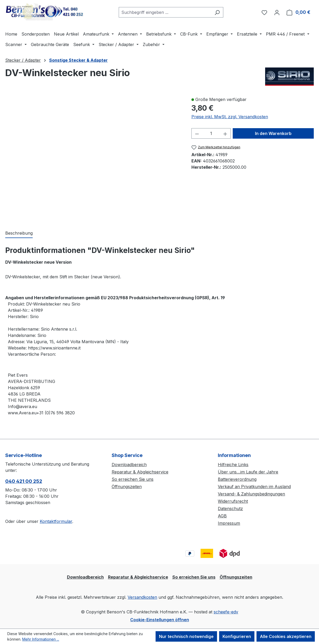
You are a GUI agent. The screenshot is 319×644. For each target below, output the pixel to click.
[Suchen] (217, 12)
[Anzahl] (211, 133)
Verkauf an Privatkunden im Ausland (254, 487)
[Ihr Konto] (277, 12)
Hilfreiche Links (233, 465)
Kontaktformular (56, 521)
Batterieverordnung (237, 479)
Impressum (229, 523)
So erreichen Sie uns (133, 479)
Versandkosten (142, 597)
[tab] (19, 233)
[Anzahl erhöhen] (225, 133)
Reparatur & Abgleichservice (140, 472)
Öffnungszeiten (127, 487)
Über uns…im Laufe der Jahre (248, 472)
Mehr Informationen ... (41, 639)
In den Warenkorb (273, 133)
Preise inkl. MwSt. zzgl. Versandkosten (230, 117)
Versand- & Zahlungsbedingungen (251, 494)
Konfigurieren (237, 636)
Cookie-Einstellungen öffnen (160, 620)
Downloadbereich (129, 465)
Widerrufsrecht (233, 501)
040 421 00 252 (24, 481)
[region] (93, 158)
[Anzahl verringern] (197, 133)
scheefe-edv (226, 612)
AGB (222, 516)
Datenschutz (230, 509)
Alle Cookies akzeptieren (286, 636)
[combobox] (165, 12)
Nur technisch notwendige (186, 636)
